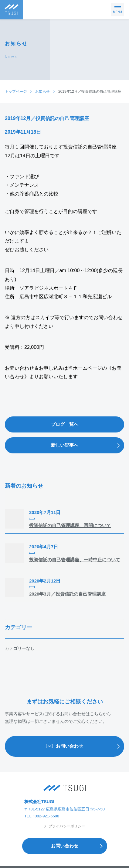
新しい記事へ (88, 445)
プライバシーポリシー (65, 826)
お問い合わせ (85, 746)
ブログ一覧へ (65, 424)
